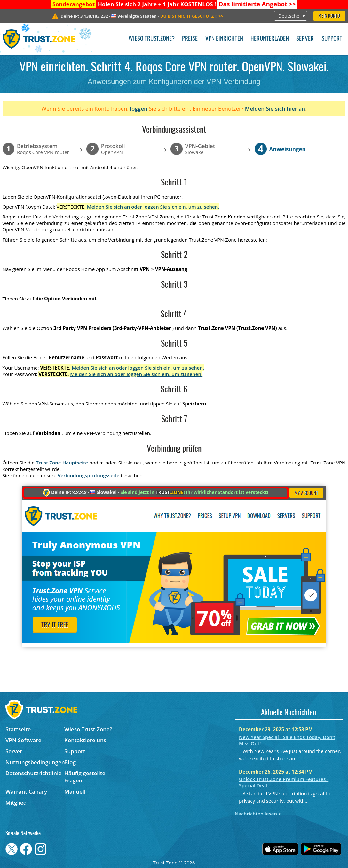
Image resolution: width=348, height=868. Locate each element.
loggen (139, 108)
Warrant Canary (26, 792)
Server (305, 39)
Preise (190, 39)
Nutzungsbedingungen (35, 762)
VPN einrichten (224, 39)
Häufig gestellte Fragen (85, 777)
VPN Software (23, 740)
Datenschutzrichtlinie (34, 773)
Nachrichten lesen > (258, 814)
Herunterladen (270, 39)
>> (257, 4)
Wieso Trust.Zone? (152, 39)
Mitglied (16, 802)
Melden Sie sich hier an (275, 108)
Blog (70, 762)
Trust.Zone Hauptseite (62, 463)
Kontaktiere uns (85, 740)
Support (332, 39)
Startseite (18, 729)
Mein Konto (329, 16)
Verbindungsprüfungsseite (88, 475)
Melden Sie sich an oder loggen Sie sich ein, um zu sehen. (153, 207)
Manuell (75, 792)
